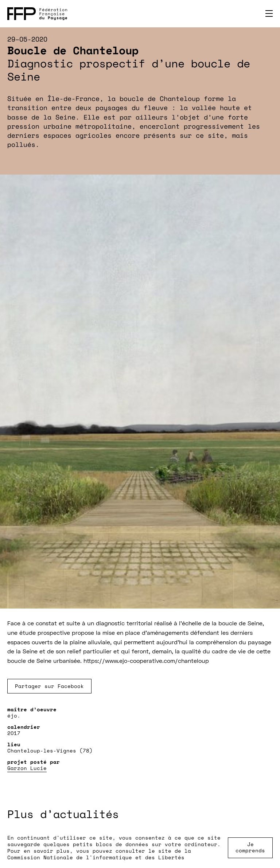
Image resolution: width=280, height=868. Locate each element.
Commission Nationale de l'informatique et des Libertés (96, 857)
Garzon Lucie (27, 768)
